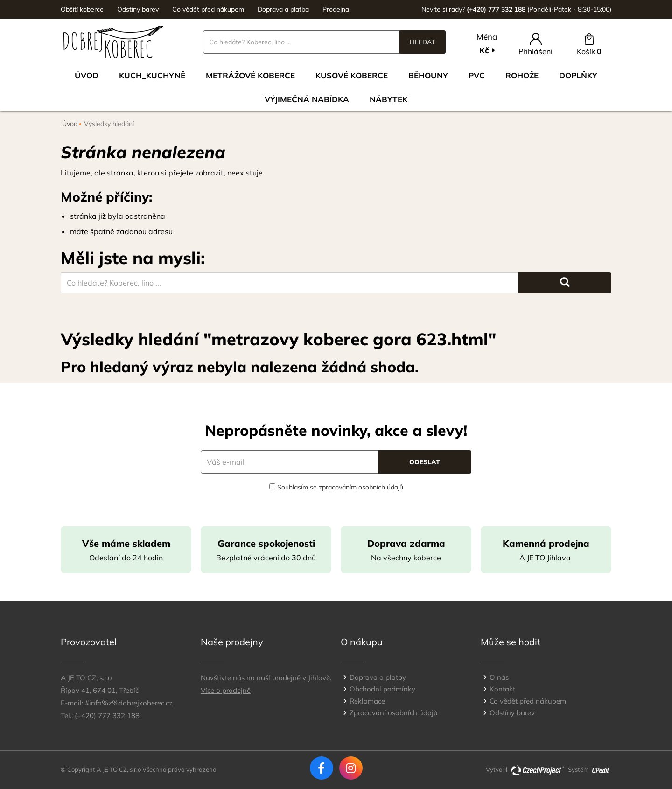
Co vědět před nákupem (208, 9)
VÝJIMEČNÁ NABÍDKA (307, 99)
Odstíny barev (138, 9)
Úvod (87, 75)
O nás (499, 677)
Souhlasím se (336, 487)
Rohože (522, 75)
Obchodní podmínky (382, 689)
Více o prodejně (226, 690)
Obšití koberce (82, 9)
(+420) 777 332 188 (107, 716)
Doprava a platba (283, 9)
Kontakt (502, 689)
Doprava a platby (378, 677)
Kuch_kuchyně (152, 75)
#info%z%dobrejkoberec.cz (129, 703)
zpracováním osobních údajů (361, 487)
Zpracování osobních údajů (394, 713)
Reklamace (367, 701)
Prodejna (336, 9)
